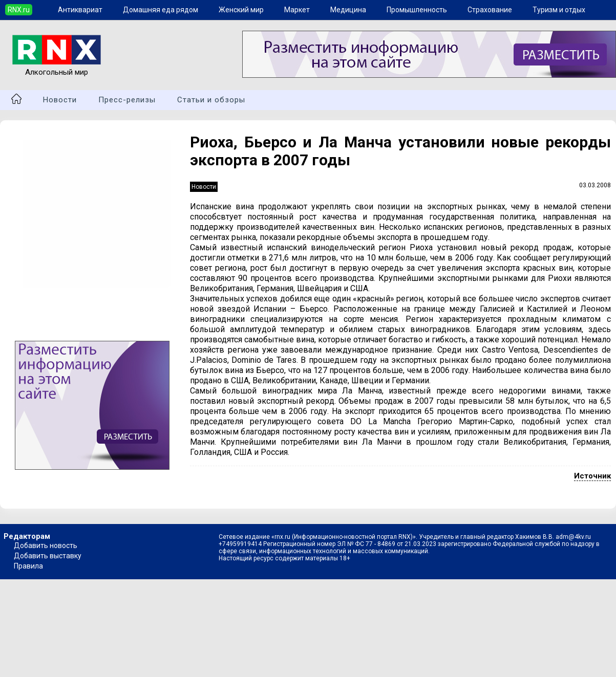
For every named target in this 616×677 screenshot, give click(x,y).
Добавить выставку (48, 556)
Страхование (490, 10)
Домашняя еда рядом (161, 10)
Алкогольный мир (57, 68)
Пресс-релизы (127, 100)
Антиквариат (80, 10)
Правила (28, 566)
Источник (592, 476)
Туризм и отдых (559, 10)
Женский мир (241, 10)
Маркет (297, 10)
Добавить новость (46, 545)
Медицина (348, 10)
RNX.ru (19, 10)
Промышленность (417, 10)
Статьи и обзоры (211, 100)
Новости (60, 100)
